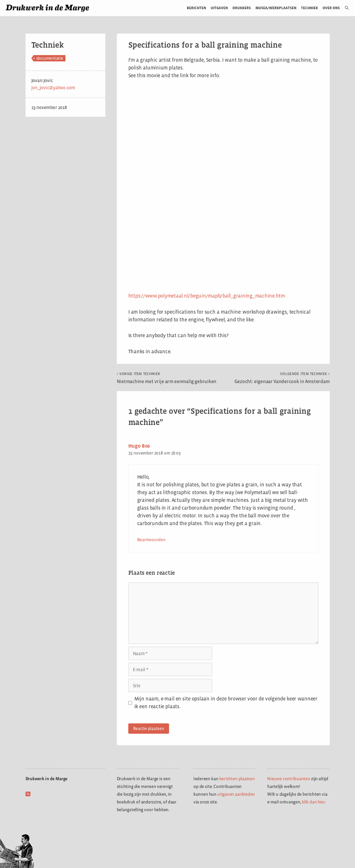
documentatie (50, 58)
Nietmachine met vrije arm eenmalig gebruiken (167, 378)
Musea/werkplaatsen (276, 8)
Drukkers (242, 8)
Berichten (196, 8)
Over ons (331, 8)
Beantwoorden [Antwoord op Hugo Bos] (151, 540)
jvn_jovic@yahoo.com (53, 88)
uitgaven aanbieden (236, 794)
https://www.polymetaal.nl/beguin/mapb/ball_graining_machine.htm (207, 296)
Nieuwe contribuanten (289, 779)
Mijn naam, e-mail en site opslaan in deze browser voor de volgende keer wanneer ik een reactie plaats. (226, 703)
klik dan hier (313, 802)
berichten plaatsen (237, 779)
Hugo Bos (139, 446)
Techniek (310, 8)
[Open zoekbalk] (345, 8)
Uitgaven (219, 8)
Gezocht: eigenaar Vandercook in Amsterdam (282, 378)
